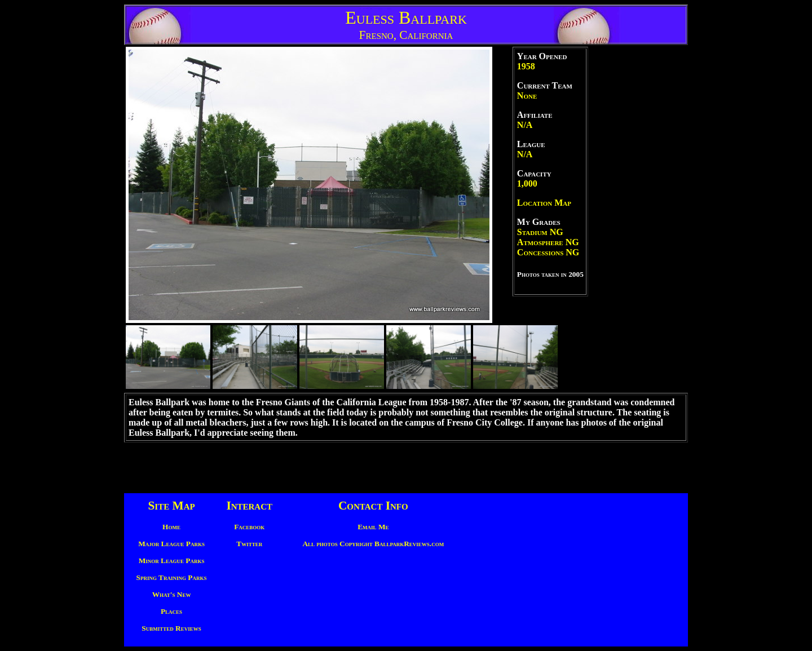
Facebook (249, 527)
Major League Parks (171, 544)
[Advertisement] (637, 219)
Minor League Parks (172, 561)
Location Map (544, 203)
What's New (172, 594)
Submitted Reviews (171, 628)
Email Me (373, 527)
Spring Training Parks (172, 577)
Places (171, 611)
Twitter (249, 544)
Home (171, 527)
